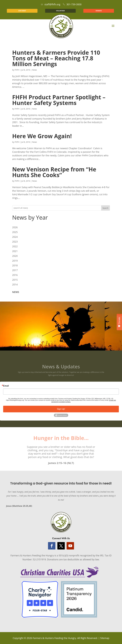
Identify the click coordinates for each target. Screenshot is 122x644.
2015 (15, 280)
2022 (15, 246)
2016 (15, 275)
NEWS (16, 292)
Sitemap (105, 638)
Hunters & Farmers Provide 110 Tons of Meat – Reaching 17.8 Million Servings (56, 58)
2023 (15, 242)
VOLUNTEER (60, 11)
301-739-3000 (72, 4)
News (35, 70)
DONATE (99, 11)
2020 (15, 256)
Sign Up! (61, 409)
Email (6, 386)
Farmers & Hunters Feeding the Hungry (54, 638)
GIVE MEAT (22, 11)
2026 (15, 227)
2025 (15, 232)
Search (105, 208)
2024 (15, 237)
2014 (15, 284)
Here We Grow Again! (42, 136)
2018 (15, 265)
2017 (15, 270)
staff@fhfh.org (51, 4)
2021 (15, 251)
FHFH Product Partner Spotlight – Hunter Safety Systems (59, 100)
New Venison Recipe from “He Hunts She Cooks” (54, 172)
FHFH (17, 70)
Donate (119, 322)
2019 (15, 261)
